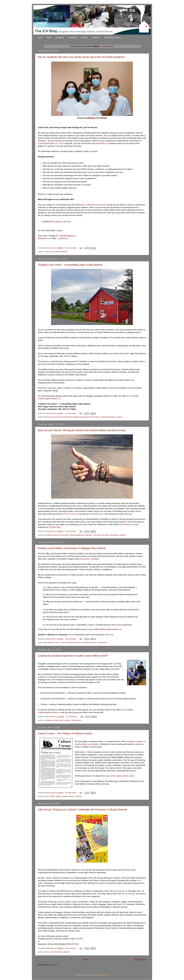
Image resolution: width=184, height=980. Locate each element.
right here (109, 635)
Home (40, 37)
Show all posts (108, 46)
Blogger (106, 975)
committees (48, 720)
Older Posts (140, 960)
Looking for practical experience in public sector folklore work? (73, 656)
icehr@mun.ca (127, 524)
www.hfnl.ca (63, 238)
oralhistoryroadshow (107, 417)
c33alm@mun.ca (96, 514)
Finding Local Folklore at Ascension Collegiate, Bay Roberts (72, 548)
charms (57, 642)
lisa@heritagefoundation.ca (110, 629)
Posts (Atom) (53, 965)
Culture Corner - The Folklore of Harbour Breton (65, 733)
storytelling (114, 535)
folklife (52, 796)
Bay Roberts (49, 642)
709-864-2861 (55, 527)
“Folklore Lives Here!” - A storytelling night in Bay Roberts (70, 265)
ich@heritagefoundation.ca (49, 399)
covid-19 (47, 252)
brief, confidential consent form (93, 205)
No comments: (71, 248)
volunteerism (77, 720)
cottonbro (91, 118)
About (49, 37)
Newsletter (73, 37)
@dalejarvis (43, 238)
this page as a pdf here (61, 222)
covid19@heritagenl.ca (47, 143)
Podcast (84, 37)
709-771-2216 (70, 514)
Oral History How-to (113, 37)
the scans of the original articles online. (118, 776)
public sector (58, 720)
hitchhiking (48, 535)
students (64, 252)
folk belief (70, 642)
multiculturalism (56, 952)
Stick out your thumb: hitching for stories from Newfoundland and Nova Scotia (82, 430)
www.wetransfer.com (100, 143)
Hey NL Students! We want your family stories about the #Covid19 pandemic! (81, 57)
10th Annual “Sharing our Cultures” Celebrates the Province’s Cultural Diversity (82, 810)
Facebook (60, 37)
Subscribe (96, 37)
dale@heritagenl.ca (68, 236)
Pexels (104, 118)
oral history (56, 252)
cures (63, 642)
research (106, 535)
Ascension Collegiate (90, 559)
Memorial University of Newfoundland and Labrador (70, 417)
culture (46, 796)
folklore (47, 417)
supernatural (102, 642)
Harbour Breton (68, 796)
